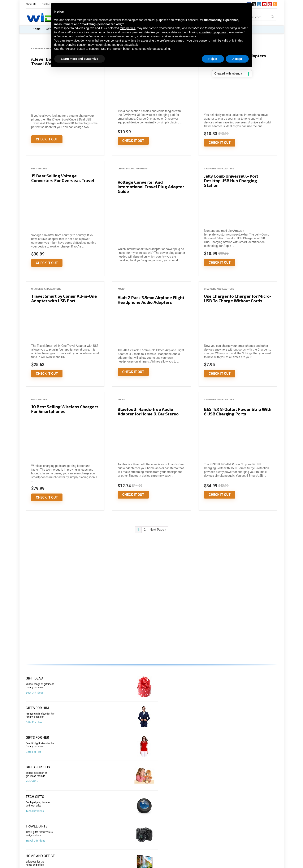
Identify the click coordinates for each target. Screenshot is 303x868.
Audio (121, 289)
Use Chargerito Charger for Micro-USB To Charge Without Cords (238, 298)
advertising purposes (213, 32)
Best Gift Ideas (35, 693)
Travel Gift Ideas (100, 722)
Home (36, 29)
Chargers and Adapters (46, 49)
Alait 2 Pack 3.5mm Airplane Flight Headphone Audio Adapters (151, 300)
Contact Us (127, 837)
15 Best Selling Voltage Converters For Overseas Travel (63, 178)
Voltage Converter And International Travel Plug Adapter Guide (151, 187)
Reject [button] (213, 59)
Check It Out (47, 139)
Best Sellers (39, 169)
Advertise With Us (131, 844)
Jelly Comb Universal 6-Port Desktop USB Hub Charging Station (231, 181)
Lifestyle (34, 858)
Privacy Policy (129, 858)
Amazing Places (165, 781)
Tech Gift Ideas (35, 722)
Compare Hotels (165, 752)
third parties (127, 28)
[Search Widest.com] (272, 17)
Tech (31, 864)
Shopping (225, 755)
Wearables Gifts (229, 722)
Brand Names (210, 851)
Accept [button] (237, 59)
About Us (31, 4)
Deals (32, 851)
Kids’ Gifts (225, 693)
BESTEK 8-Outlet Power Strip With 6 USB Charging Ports (238, 411)
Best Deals (32, 752)
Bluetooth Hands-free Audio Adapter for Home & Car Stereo (148, 411)
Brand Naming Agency (216, 844)
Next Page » (158, 530)
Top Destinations (229, 781)
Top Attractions (99, 781)
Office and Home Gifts (168, 722)
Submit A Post (129, 851)
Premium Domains (213, 857)
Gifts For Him (98, 693)
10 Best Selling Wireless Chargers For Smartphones (65, 409)
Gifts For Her (162, 693)
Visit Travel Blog (35, 781)
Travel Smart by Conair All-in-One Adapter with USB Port (64, 298)
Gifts (31, 837)
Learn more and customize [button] (80, 59)
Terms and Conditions (134, 864)
